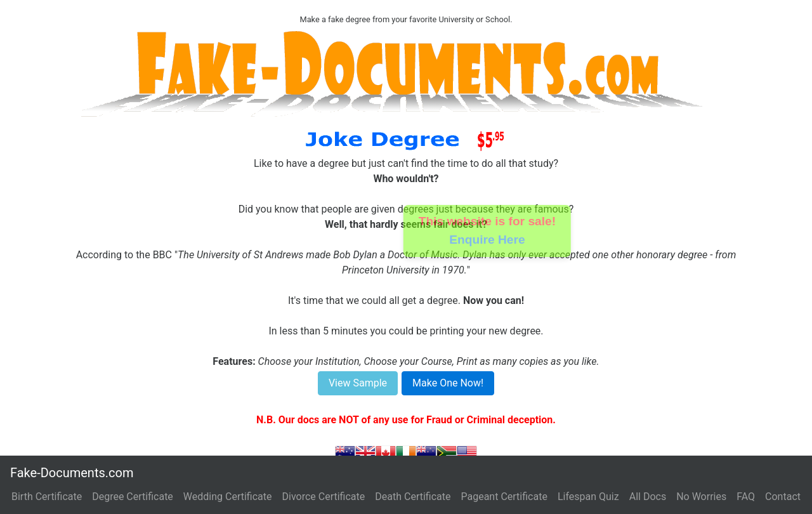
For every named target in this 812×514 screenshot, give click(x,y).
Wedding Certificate (228, 497)
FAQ (746, 497)
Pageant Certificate (504, 497)
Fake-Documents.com (72, 473)
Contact (783, 497)
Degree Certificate (133, 497)
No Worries (701, 497)
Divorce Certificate (324, 497)
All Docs (648, 497)
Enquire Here (487, 240)
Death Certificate (413, 497)
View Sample (358, 383)
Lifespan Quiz (588, 497)
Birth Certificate (47, 497)
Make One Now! (448, 383)
